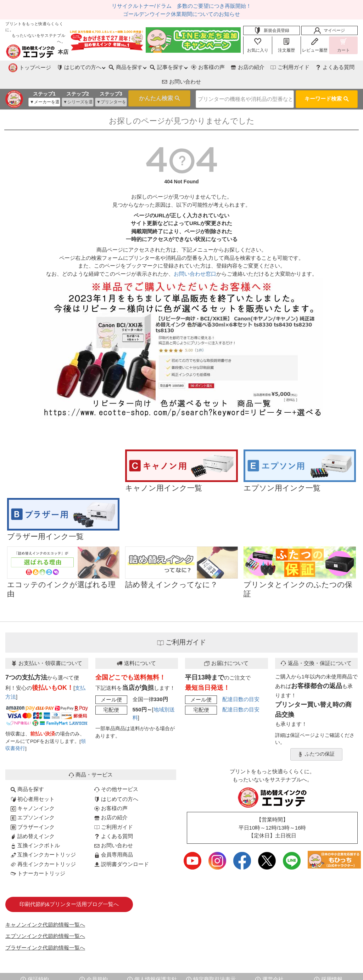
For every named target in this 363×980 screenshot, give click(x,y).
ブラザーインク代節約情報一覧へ (45, 931)
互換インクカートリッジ (43, 838)
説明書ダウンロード (122, 848)
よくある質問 (289, 67)
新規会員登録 (272, 30)
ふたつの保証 (316, 738)
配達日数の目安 (241, 683)
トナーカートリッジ (38, 857)
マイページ (329, 30)
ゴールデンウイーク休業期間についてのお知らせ (181, 14)
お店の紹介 (201, 67)
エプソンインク (33, 801)
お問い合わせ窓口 (195, 257)
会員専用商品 (114, 838)
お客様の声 (161, 67)
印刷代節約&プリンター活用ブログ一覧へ (69, 888)
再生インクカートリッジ (43, 848)
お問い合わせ (335, 67)
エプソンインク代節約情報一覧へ (45, 920)
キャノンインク (33, 792)
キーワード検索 (327, 83)
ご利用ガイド (244, 67)
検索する (148, 84)
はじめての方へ (116, 783)
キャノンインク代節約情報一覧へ (45, 908)
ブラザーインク (33, 811)
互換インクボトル (35, 829)
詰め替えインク (33, 820)
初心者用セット (33, 783)
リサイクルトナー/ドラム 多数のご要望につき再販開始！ (181, 6)
